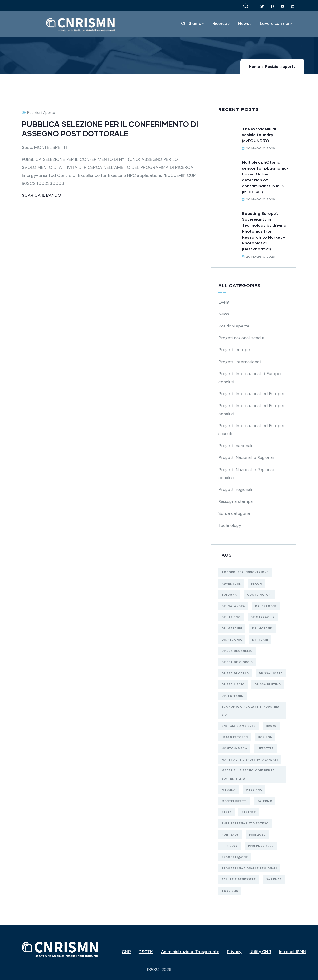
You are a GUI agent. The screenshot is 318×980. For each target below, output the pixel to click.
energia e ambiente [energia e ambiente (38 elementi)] (239, 726)
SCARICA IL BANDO (41, 195)
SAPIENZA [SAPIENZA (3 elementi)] (274, 879)
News (224, 314)
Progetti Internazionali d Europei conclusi (250, 378)
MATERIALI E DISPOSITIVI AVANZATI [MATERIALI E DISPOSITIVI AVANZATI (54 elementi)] (250, 760)
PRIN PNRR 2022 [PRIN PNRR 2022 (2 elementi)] (261, 846)
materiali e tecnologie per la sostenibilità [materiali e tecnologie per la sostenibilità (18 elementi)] (248, 774)
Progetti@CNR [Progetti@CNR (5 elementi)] (235, 857)
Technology (230, 525)
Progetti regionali (235, 489)
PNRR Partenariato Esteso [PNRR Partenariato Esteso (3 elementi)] (245, 823)
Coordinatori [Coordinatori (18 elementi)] (259, 595)
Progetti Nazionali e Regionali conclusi (246, 474)
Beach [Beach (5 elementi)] (256, 584)
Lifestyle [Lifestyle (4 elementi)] (266, 748)
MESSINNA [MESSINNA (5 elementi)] (254, 790)
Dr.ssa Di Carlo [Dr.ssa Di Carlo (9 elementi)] (235, 673)
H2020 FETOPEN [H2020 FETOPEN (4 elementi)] (235, 737)
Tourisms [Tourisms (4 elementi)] (230, 891)
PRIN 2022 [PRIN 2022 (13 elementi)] (230, 846)
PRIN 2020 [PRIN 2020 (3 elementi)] (257, 835)
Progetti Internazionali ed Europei (251, 394)
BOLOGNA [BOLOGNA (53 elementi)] (229, 595)
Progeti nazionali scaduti (242, 338)
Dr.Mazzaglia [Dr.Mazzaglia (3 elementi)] (263, 617)
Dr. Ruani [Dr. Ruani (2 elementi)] (260, 640)
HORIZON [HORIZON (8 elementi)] (265, 737)
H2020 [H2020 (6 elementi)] (271, 726)
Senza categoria (234, 513)
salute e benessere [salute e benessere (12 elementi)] (239, 879)
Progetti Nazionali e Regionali (246, 457)
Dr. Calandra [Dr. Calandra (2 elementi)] (233, 606)
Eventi (224, 302)
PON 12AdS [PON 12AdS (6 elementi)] (230, 835)
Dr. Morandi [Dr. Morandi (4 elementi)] (263, 628)
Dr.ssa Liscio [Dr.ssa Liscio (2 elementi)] (233, 684)
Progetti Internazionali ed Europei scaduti (251, 430)
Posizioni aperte (280, 67)
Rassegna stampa (236, 501)
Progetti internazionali (240, 362)
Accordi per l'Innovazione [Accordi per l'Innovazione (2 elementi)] (245, 572)
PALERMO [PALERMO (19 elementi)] (265, 801)
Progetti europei (234, 350)
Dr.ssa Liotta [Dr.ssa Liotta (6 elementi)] (271, 673)
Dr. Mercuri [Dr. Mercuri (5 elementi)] (232, 628)
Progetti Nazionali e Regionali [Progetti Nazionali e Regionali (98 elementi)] (249, 868)
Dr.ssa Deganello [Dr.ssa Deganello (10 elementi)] (237, 651)
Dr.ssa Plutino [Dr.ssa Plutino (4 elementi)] (268, 684)
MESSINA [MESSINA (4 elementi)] (229, 790)
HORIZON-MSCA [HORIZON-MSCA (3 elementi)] (234, 748)
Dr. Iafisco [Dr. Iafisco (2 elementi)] (231, 617)
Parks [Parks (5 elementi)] (227, 812)
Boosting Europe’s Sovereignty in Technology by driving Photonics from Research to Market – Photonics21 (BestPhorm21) (264, 231)
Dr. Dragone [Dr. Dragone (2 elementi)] (266, 606)
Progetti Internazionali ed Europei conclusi (251, 410)
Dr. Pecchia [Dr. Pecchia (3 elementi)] (232, 640)
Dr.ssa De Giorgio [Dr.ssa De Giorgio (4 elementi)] (237, 662)
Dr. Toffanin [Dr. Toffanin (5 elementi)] (232, 696)
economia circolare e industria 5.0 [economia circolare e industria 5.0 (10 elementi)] (250, 711)
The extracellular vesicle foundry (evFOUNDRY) (259, 135)
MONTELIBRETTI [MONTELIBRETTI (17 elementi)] (234, 801)
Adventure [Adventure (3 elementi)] (231, 584)
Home (255, 67)
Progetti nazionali (235, 446)
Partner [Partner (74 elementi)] (249, 812)
